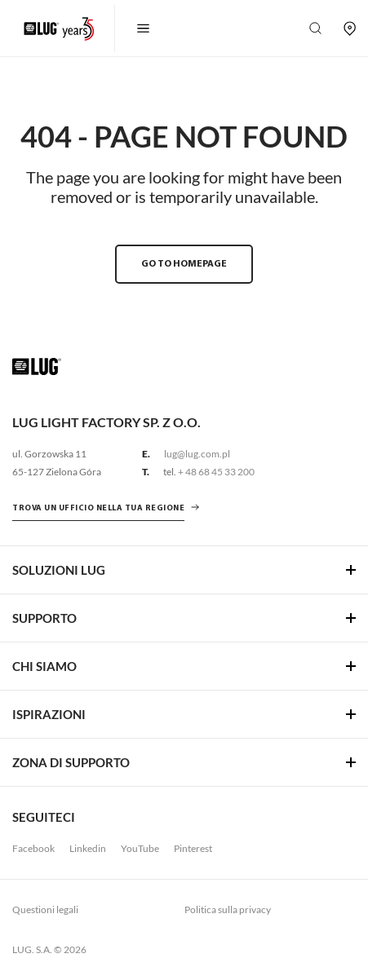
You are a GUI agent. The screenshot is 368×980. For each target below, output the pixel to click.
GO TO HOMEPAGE (184, 264)
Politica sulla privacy (228, 909)
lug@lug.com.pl (197, 454)
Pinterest (193, 848)
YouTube (140, 848)
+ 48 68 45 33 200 (216, 472)
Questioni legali (45, 909)
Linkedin (88, 848)
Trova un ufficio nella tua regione (98, 508)
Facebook (33, 848)
